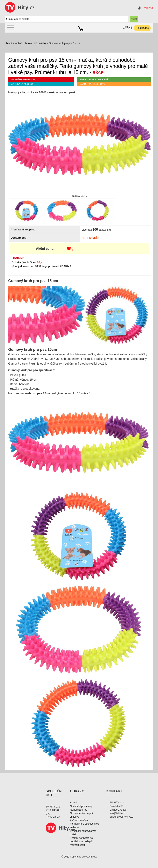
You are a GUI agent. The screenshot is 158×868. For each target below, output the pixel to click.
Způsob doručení (79, 820)
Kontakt (74, 803)
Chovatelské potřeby (35, 43)
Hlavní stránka (13, 43)
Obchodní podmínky (81, 806)
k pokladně (142, 28)
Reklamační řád (79, 810)
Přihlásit (148, 8)
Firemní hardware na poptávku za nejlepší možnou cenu (81, 841)
